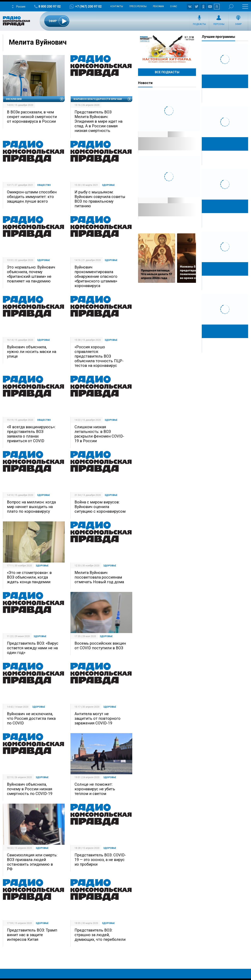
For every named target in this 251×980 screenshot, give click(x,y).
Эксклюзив (14, 99)
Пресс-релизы (138, 6)
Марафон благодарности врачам (98, 99)
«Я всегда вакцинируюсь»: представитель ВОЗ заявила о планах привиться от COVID (31, 434)
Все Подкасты (167, 72)
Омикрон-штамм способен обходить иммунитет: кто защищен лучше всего (32, 197)
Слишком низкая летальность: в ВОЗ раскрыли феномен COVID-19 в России (99, 434)
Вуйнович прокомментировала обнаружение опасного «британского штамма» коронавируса (96, 276)
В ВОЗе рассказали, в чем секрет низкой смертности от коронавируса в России (32, 117)
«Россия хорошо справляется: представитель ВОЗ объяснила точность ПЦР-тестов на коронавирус (99, 356)
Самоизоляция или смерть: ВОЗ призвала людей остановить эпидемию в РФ (32, 862)
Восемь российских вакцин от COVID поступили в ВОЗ (100, 646)
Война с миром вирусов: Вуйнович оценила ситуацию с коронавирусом (100, 507)
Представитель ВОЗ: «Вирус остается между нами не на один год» (33, 648)
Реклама (158, 6)
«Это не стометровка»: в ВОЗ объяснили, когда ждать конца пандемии (29, 577)
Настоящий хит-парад (167, 49)
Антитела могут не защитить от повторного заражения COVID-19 (98, 718)
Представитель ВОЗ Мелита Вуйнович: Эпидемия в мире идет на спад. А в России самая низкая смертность (98, 121)
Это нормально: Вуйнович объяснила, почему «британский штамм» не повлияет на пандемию (31, 274)
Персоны (219, 24)
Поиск (231, 6)
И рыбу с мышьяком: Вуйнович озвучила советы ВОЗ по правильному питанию (100, 199)
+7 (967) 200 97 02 (88, 6)
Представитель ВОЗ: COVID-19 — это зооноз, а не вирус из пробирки (100, 860)
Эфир (238, 24)
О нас (174, 6)
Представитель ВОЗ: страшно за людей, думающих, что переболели (100, 935)
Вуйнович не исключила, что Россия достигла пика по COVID (31, 718)
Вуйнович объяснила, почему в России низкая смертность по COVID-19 (30, 789)
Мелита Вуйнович (38, 42)
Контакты (117, 6)
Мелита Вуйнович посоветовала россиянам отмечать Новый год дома (99, 577)
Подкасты (199, 24)
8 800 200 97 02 (50, 6)
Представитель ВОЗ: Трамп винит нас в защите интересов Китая (32, 935)
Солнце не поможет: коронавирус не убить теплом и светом (95, 789)
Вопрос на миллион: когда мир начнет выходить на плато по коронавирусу (31, 507)
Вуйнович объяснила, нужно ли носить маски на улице (32, 352)
